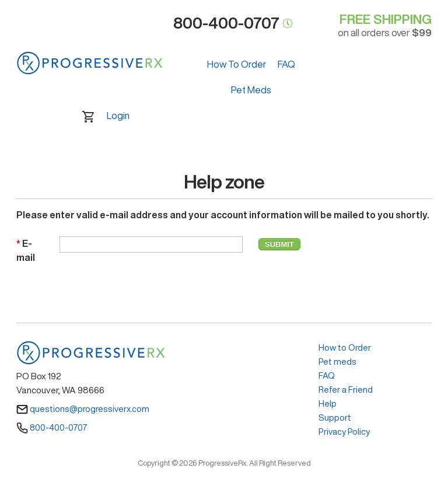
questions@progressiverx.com (83, 409)
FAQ (286, 64)
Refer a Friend (346, 390)
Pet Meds (251, 90)
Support (335, 418)
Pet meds (337, 361)
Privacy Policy (344, 432)
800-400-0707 (52, 427)
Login (118, 116)
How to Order (345, 347)
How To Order (237, 64)
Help (328, 404)
